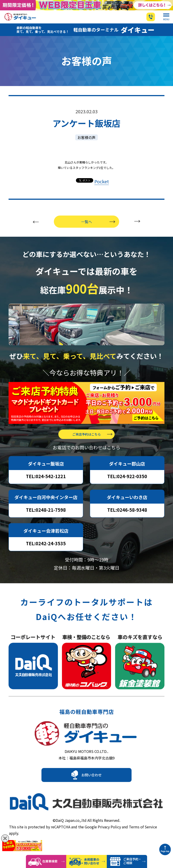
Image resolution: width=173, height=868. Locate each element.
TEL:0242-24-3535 (46, 549)
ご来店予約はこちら (86, 440)
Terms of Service (143, 833)
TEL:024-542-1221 (46, 482)
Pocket (102, 187)
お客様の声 (86, 143)
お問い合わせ (91, 785)
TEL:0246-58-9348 (127, 515)
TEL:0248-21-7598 (46, 515)
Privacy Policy (109, 833)
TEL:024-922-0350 (127, 482)
